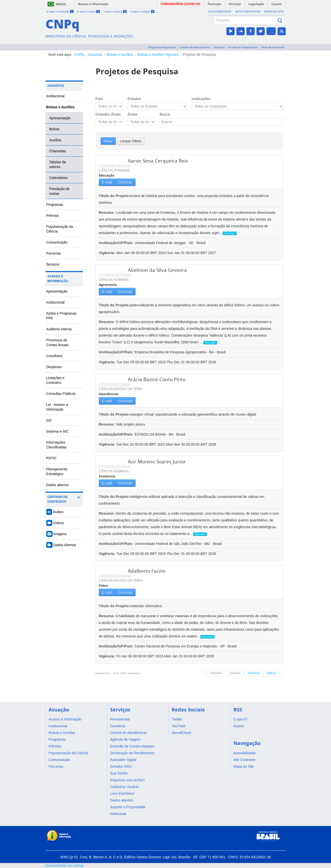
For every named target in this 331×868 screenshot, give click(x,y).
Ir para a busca (115, 12)
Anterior (235, 673)
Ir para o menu (88, 12)
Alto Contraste (248, 12)
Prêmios (53, 216)
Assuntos (95, 55)
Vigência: (108, 253)
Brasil (61, 4)
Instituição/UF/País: (117, 243)
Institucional (55, 96)
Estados (134, 99)
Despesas (54, 367)
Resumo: (107, 212)
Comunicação (57, 242)
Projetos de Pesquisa (199, 55)
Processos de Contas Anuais (57, 342)
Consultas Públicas (61, 394)
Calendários (59, 178)
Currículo (125, 182)
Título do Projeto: (114, 196)
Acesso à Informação (58, 279)
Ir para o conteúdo (60, 12)
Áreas (132, 114)
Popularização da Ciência (60, 229)
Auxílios (55, 140)
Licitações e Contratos (55, 380)
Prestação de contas (60, 191)
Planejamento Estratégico (57, 472)
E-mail (107, 182)
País (99, 99)
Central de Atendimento (195, 47)
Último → (273, 673)
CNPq (79, 55)
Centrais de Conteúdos (58, 499)
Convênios (55, 356)
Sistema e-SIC (57, 431)
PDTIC (52, 458)
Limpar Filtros (131, 141)
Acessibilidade (220, 12)
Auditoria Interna (59, 329)
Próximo (254, 673)
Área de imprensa (273, 47)
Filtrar (108, 141)
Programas (55, 205)
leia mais (230, 233)
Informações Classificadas (57, 445)
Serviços (219, 47)
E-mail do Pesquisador (243, 47)
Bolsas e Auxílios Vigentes (158, 55)
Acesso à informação (93, 4)
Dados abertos (58, 485)
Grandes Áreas (108, 114)
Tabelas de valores (58, 164)
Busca (165, 114)
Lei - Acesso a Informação (57, 407)
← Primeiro (214, 673)
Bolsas (55, 129)
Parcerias (54, 253)
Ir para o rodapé (142, 12)
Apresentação (60, 118)
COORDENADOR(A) (115, 166)
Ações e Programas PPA (62, 316)
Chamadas (58, 151)
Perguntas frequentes (162, 47)
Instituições (201, 99)
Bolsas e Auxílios (120, 55)
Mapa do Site (274, 12)
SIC (49, 420)
